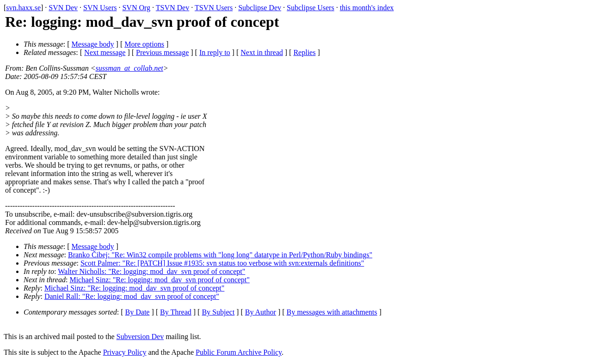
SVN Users (100, 8)
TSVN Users (214, 8)
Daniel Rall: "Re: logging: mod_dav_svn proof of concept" (132, 296)
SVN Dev (63, 8)
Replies (304, 52)
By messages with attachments (332, 312)
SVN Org (136, 8)
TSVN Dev (173, 8)
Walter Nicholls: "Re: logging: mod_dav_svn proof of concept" (151, 271)
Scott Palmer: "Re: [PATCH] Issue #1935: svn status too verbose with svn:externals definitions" (222, 263)
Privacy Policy (125, 352)
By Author (261, 312)
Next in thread (262, 52)
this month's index (367, 8)
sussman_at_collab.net (129, 68)
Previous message (162, 52)
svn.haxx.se (23, 8)
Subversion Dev (140, 337)
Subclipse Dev (260, 8)
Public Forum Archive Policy (239, 352)
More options (144, 44)
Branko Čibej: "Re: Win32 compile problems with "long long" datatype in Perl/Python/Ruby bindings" (220, 255)
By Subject (218, 312)
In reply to (215, 52)
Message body (93, 44)
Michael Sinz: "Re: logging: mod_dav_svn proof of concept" (159, 280)
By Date (138, 312)
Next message (105, 52)
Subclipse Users (311, 8)
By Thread (176, 312)
